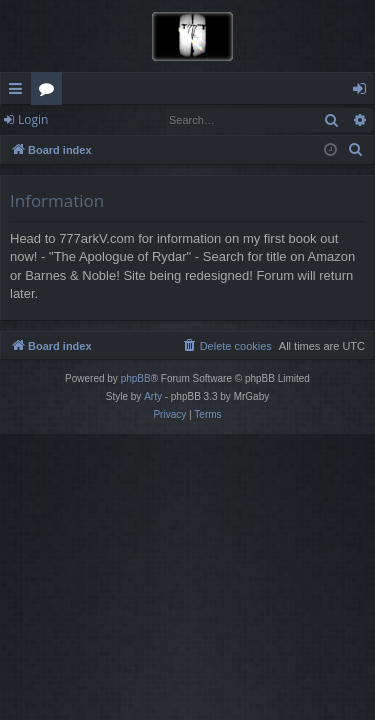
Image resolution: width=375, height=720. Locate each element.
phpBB (136, 378)
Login (33, 119)
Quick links (19, 92)
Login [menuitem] (363, 92)
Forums (50, 92)
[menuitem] (356, 150)
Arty (153, 396)
